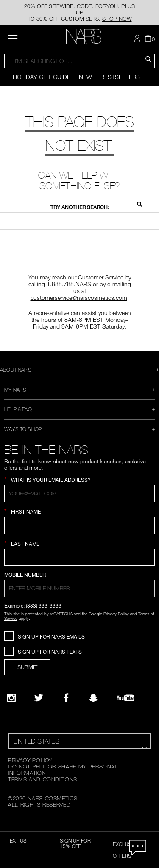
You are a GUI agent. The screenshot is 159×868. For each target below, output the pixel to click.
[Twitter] (39, 698)
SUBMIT (27, 667)
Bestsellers (120, 77)
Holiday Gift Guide (42, 77)
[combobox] (79, 61)
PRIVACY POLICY (30, 760)
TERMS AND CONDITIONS (43, 779)
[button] (138, 39)
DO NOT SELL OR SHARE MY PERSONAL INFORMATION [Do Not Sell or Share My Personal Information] (63, 770)
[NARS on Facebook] (66, 698)
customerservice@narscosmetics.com (79, 297)
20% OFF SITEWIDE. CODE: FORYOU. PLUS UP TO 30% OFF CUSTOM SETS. (79, 12)
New (85, 77)
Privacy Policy (116, 614)
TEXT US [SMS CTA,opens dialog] (17, 840)
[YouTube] (126, 698)
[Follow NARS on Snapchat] (93, 698)
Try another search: (80, 207)
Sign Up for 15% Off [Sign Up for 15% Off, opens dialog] (75, 843)
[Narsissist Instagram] (11, 698)
